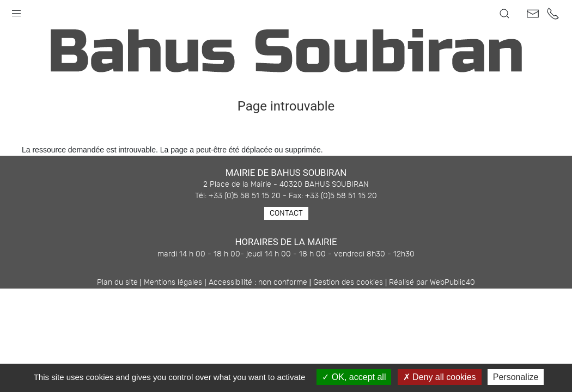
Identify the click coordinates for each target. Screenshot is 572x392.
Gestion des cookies (348, 283)
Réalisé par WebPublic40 (432, 283)
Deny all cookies (440, 377)
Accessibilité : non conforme (258, 283)
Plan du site (117, 283)
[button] (16, 11)
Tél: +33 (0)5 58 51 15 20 (238, 196)
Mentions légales (173, 283)
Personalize (516, 377)
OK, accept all (354, 377)
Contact (286, 213)
